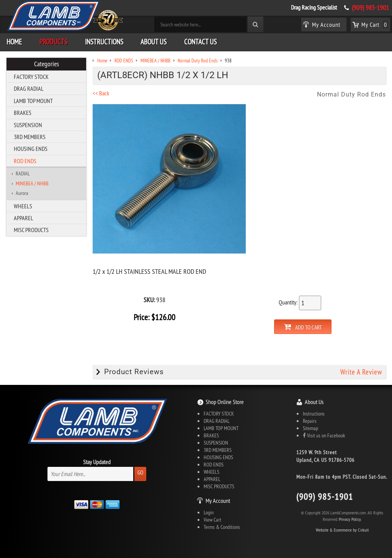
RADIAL (23, 173)
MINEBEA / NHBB (32, 183)
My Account (218, 501)
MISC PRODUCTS (31, 230)
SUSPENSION (28, 125)
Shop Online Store (225, 402)
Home (14, 42)
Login (209, 512)
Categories (47, 64)
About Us (154, 42)
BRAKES (23, 113)
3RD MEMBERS (30, 137)
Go (140, 472)
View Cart (212, 520)
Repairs (310, 421)
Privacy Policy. (350, 519)
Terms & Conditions (222, 527)
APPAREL (24, 218)
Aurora (22, 193)
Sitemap (310, 428)
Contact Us (200, 42)
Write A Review (361, 372)
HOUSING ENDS (31, 149)
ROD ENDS (25, 161)
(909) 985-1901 (370, 8)
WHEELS (23, 206)
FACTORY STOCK (31, 77)
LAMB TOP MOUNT (33, 101)
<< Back (101, 93)
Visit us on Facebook (324, 435)
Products (53, 42)
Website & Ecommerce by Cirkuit (342, 530)
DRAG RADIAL (29, 88)
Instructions (104, 42)
